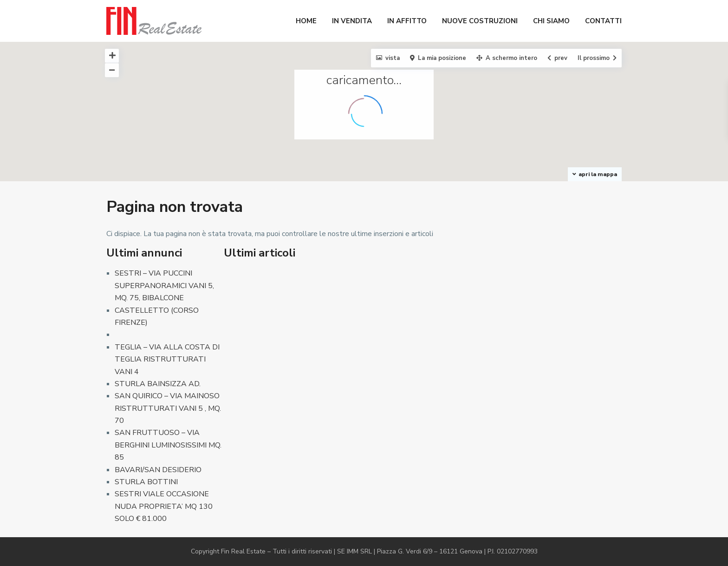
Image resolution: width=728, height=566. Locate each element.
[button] (338, 58)
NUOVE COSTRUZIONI (480, 21)
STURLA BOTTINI (146, 482)
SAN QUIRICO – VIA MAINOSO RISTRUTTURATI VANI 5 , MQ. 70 (168, 408)
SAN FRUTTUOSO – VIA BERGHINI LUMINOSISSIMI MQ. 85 (168, 445)
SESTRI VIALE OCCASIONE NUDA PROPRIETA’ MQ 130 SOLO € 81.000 (164, 506)
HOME (306, 21)
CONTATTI (603, 21)
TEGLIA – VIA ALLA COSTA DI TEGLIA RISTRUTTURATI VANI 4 (167, 359)
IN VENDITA (352, 21)
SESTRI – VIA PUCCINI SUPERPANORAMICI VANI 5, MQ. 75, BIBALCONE (164, 286)
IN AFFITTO (407, 21)
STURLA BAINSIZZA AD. (158, 384)
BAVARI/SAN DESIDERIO (158, 470)
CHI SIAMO (551, 21)
